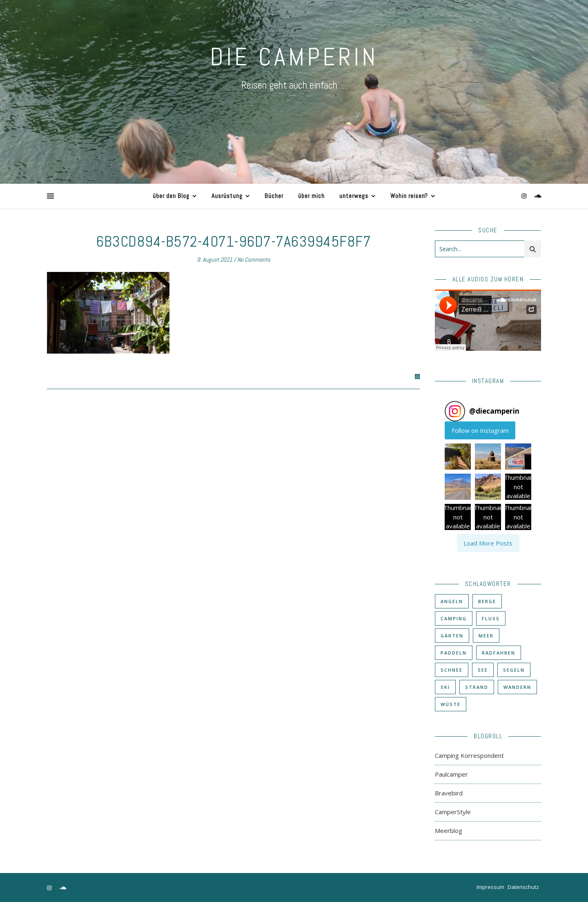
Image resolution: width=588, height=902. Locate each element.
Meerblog (449, 831)
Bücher (274, 196)
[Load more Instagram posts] (488, 543)
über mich (311, 196)
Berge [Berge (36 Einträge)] (487, 601)
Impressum (490, 887)
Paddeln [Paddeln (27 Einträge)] (454, 653)
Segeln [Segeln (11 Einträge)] (514, 670)
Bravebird (449, 793)
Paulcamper (451, 774)
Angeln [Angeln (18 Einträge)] (452, 601)
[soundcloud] (538, 196)
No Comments (254, 259)
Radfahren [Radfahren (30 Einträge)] (499, 653)
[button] (458, 457)
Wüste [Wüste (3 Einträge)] (451, 704)
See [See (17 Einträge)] (483, 670)
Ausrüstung (227, 196)
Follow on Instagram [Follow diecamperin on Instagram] (480, 430)
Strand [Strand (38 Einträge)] (477, 687)
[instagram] (525, 196)
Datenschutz (523, 887)
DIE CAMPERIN (294, 57)
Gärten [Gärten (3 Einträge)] (452, 636)
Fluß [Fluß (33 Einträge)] (491, 618)
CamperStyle (453, 812)
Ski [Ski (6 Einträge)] (445, 687)
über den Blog (171, 196)
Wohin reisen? (409, 196)
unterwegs (354, 196)
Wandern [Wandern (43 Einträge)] (517, 687)
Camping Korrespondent (469, 755)
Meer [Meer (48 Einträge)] (486, 636)
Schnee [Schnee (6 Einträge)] (452, 670)
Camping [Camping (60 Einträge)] (454, 618)
